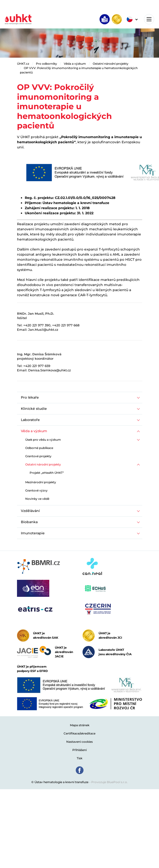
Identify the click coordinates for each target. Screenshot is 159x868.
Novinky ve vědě (37, 499)
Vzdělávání (30, 511)
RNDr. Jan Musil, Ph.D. (35, 313)
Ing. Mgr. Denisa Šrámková (39, 354)
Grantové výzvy (36, 490)
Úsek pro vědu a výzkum (43, 440)
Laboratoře (30, 420)
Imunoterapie (33, 533)
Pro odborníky (46, 64)
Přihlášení (79, 750)
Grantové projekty (38, 456)
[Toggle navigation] (149, 19)
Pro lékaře (30, 397)
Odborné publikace (39, 448)
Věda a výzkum (75, 64)
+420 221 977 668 (66, 325)
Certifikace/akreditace (79, 733)
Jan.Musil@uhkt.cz (43, 330)
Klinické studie (34, 409)
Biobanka (29, 522)
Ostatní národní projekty (111, 64)
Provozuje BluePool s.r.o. (109, 782)
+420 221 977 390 (37, 325)
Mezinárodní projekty (41, 482)
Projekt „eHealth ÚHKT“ (47, 473)
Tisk (79, 758)
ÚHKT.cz (23, 64)
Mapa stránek (80, 725)
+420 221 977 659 (37, 366)
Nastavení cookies (79, 742)
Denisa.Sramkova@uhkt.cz (50, 370)
